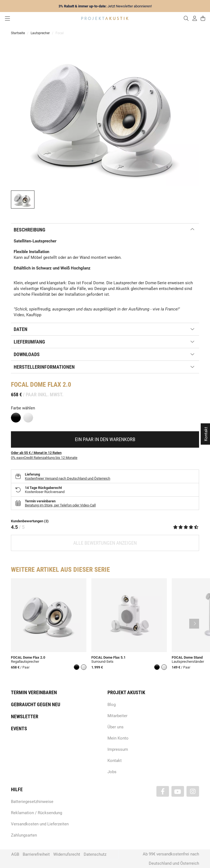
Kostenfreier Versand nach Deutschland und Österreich (68, 478)
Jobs (112, 772)
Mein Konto (118, 738)
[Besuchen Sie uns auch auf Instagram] (193, 791)
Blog (112, 705)
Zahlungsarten (24, 835)
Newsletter (25, 716)
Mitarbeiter (117, 716)
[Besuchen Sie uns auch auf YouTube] (178, 791)
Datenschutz (95, 854)
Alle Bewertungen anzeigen (105, 543)
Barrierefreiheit (36, 854)
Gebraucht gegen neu (36, 704)
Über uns (116, 727)
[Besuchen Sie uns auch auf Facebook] (163, 791)
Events (19, 728)
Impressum (118, 749)
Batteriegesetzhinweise (32, 802)
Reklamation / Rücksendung (37, 813)
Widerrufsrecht (67, 854)
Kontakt (115, 761)
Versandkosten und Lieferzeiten (40, 824)
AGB (15, 854)
